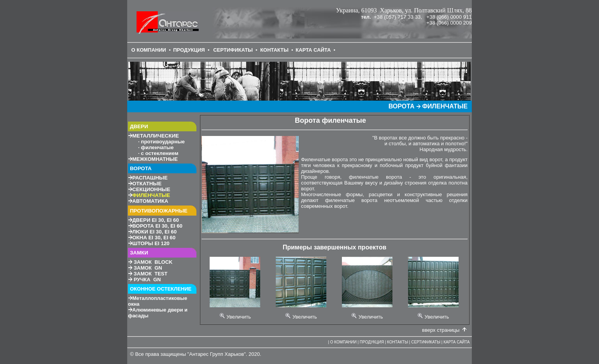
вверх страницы (441, 330)
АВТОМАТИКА (150, 201)
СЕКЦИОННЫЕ (151, 189)
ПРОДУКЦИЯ (189, 50)
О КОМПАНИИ (148, 50)
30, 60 (156, 220)
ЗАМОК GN (148, 268)
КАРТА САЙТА (313, 50)
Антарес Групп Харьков (216, 354)
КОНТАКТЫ (274, 50)
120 (151, 243)
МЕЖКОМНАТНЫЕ (155, 159)
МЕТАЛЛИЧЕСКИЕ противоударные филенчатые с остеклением (156, 145)
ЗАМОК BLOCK (153, 262)
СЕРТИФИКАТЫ (233, 50)
